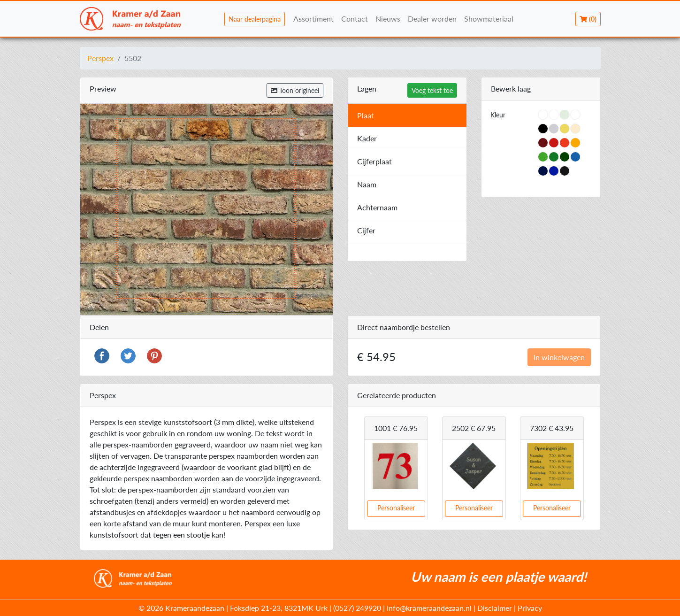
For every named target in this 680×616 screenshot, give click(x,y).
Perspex (100, 58)
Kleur (498, 115)
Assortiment (313, 19)
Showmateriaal (489, 19)
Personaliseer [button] (396, 508)
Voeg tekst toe (432, 90)
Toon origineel (295, 90)
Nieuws (388, 19)
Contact (355, 19)
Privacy (530, 608)
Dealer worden (432, 19)
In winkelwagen (559, 357)
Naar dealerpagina (255, 19)
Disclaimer (495, 608)
